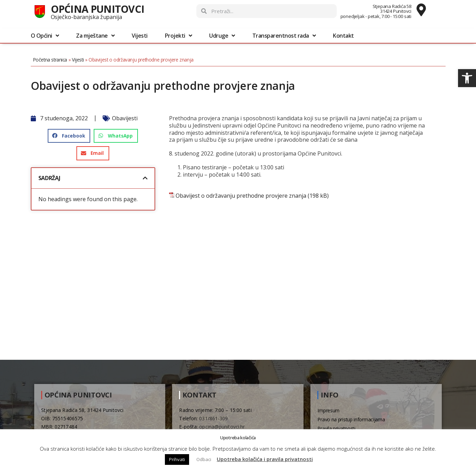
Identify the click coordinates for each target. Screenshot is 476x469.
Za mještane (95, 36)
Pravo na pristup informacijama (351, 419)
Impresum (328, 410)
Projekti (179, 36)
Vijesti (140, 36)
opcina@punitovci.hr (222, 427)
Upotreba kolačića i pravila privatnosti (265, 459)
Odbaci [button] (204, 459)
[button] (467, 78)
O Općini (45, 36)
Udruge (222, 36)
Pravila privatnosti (336, 428)
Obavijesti (125, 118)
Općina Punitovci (98, 9)
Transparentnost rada (284, 36)
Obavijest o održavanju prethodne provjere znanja (241, 196)
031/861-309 (213, 418)
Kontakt (343, 36)
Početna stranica (50, 60)
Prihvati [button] (177, 459)
